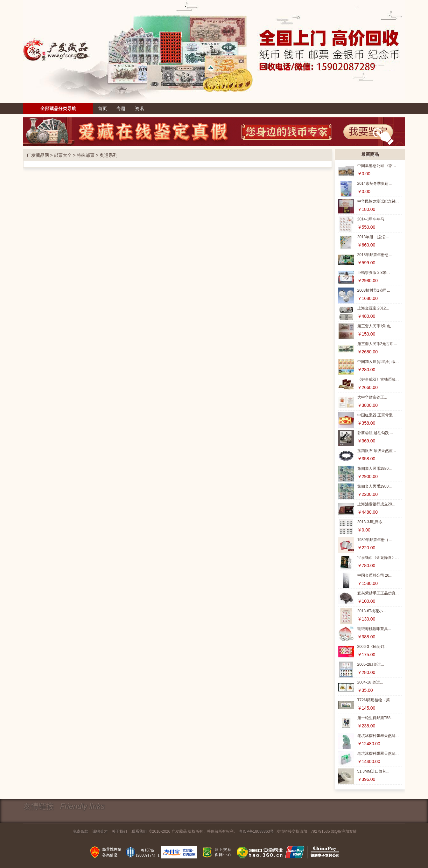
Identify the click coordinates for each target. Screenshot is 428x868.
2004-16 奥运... (370, 682)
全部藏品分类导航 (58, 108)
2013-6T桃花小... (372, 611)
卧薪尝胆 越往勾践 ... (375, 433)
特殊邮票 (86, 155)
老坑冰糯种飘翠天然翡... (378, 736)
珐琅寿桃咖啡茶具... (374, 629)
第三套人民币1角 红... (376, 326)
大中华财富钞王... (372, 397)
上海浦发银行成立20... (376, 504)
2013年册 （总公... (373, 237)
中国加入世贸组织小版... (378, 362)
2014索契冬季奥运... (375, 184)
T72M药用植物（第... (375, 700)
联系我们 (139, 831)
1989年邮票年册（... (375, 540)
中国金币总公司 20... (375, 575)
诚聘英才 (100, 831)
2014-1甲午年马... (372, 219)
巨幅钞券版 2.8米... (374, 273)
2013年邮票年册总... (375, 255)
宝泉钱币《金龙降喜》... (378, 558)
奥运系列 (109, 155)
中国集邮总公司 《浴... (377, 166)
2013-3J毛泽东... (372, 522)
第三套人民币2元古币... (377, 344)
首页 (102, 108)
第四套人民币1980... (375, 469)
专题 (121, 108)
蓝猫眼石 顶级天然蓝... (377, 451)
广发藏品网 (38, 155)
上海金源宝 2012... (373, 308)
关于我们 (119, 831)
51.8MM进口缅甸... (373, 771)
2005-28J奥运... (371, 664)
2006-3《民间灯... (372, 647)
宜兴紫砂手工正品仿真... (378, 593)
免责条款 (81, 831)
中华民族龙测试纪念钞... (378, 201)
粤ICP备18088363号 (256, 831)
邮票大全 (63, 155)
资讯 (139, 108)
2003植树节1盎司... (374, 290)
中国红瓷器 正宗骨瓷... (377, 415)
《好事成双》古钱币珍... (378, 379)
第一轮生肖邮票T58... (376, 718)
